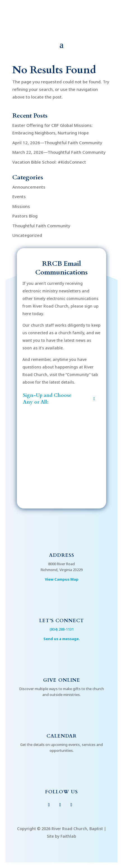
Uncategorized (27, 235)
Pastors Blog (25, 216)
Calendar (62, 736)
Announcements (29, 187)
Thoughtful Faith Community (41, 226)
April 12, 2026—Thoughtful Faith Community (57, 143)
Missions (21, 206)
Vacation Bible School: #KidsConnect (49, 162)
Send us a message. (62, 639)
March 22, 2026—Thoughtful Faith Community (59, 152)
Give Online (62, 680)
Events (19, 196)
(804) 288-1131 (62, 629)
